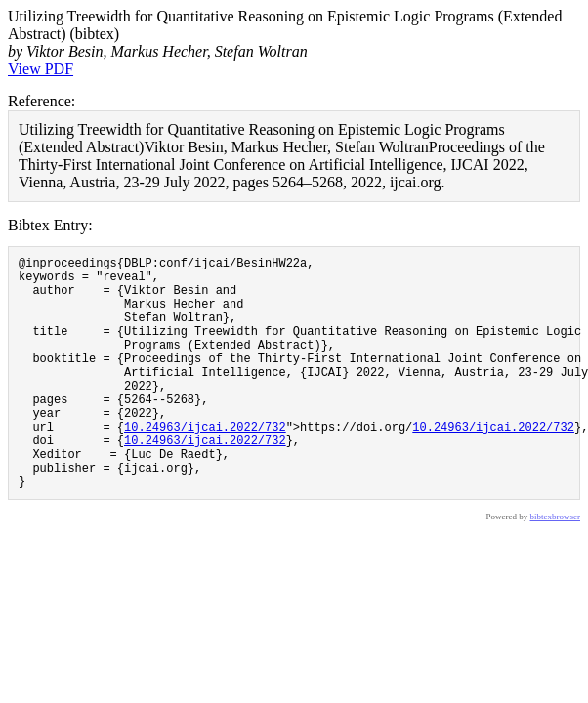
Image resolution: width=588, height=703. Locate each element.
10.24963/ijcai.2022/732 (205, 464)
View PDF (41, 69)
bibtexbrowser (556, 566)
